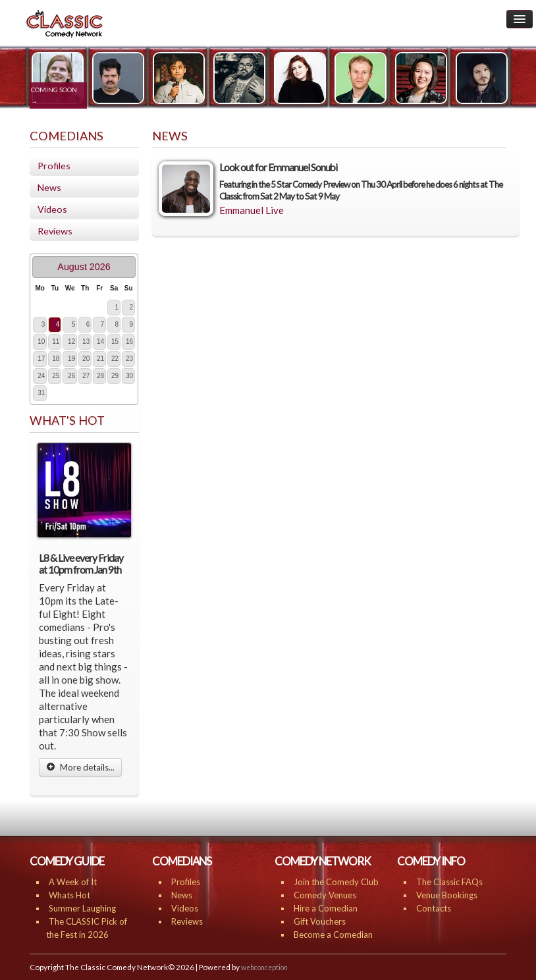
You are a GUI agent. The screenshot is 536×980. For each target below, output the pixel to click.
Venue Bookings (447, 895)
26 (71, 376)
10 (41, 341)
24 (41, 376)
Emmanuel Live (252, 210)
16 (129, 341)
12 (71, 341)
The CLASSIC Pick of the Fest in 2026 (87, 928)
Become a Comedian (333, 935)
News (49, 187)
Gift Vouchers (320, 921)
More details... (80, 767)
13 (86, 341)
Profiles (54, 166)
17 (41, 359)
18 (56, 359)
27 (86, 376)
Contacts (434, 908)
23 (129, 359)
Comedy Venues (325, 895)
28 (100, 376)
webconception (264, 967)
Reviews (55, 231)
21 (100, 359)
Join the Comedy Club (336, 882)
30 (129, 376)
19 (71, 359)
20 (86, 359)
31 (41, 393)
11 (56, 341)
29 (115, 376)
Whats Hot (69, 895)
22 (115, 359)
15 (115, 341)
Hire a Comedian (326, 908)
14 (100, 341)
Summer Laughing (82, 908)
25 (56, 376)
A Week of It (73, 882)
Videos (52, 209)
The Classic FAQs (449, 882)
